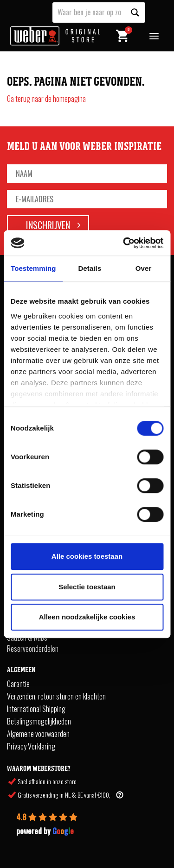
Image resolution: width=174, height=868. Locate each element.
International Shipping (36, 709)
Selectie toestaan (87, 587)
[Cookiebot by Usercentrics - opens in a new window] (124, 243)
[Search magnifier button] (135, 12)
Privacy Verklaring (31, 746)
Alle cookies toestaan (87, 556)
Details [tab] (90, 268)
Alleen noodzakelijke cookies (87, 617)
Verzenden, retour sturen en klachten (56, 696)
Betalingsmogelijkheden (39, 721)
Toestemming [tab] (33, 268)
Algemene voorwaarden (38, 734)
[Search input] (89, 12)
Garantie (18, 684)
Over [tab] (144, 268)
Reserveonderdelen (33, 649)
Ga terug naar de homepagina (46, 99)
